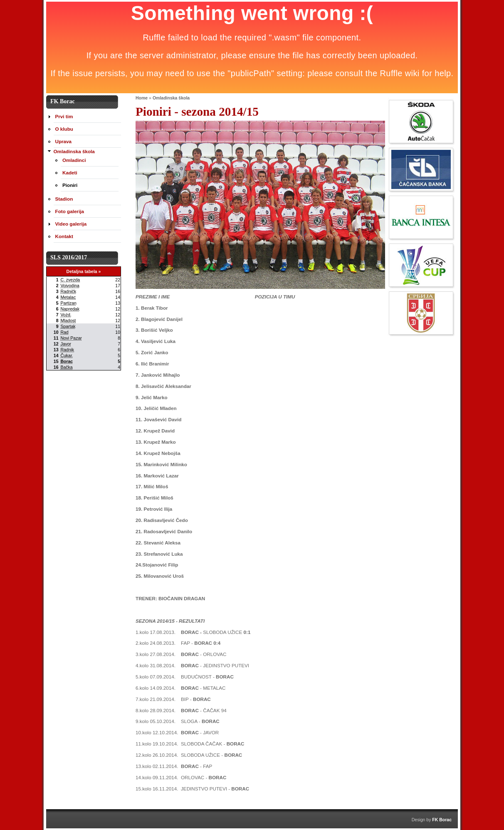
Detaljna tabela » (84, 271)
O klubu (64, 129)
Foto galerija (70, 211)
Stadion (64, 199)
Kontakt (64, 236)
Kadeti (70, 173)
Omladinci (74, 160)
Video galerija (71, 224)
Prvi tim (64, 116)
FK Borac (442, 820)
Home (142, 98)
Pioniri (70, 185)
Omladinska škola (171, 98)
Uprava (64, 141)
